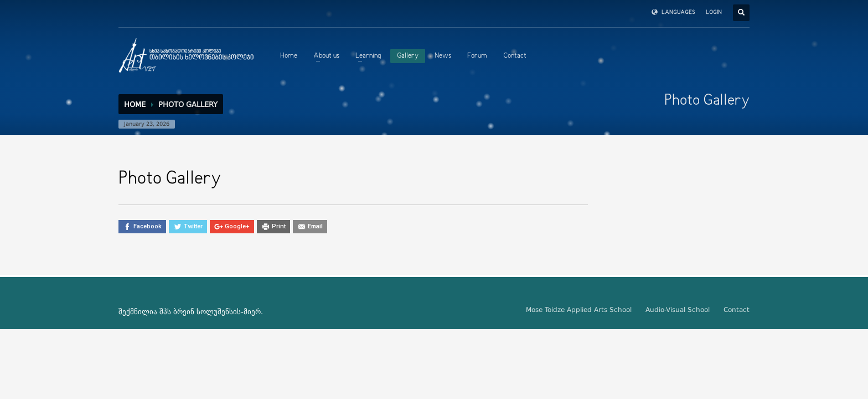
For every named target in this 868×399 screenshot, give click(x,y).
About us (326, 56)
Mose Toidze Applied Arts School (579, 310)
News (443, 56)
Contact (515, 56)
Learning (368, 56)
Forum (477, 56)
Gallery (408, 56)
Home (289, 56)
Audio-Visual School (678, 310)
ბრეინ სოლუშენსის (207, 312)
